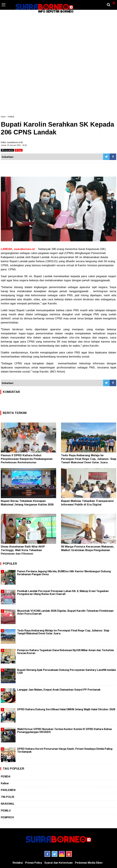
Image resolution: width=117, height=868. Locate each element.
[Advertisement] (58, 28)
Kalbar (5, 783)
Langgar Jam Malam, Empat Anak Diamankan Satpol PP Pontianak (59, 690)
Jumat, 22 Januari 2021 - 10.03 (14, 145)
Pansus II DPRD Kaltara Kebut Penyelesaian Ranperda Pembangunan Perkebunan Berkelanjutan (27, 459)
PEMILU (6, 811)
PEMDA (11, 117)
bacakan (7, 150)
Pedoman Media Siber (89, 863)
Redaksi (18, 863)
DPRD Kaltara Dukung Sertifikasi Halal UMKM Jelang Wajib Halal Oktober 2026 (66, 709)
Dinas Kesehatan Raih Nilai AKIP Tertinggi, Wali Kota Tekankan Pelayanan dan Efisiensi (23, 550)
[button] (114, 2)
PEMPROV (7, 817)
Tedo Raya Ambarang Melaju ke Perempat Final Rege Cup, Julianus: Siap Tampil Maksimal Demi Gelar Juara (89, 459)
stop (19, 150)
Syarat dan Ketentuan (58, 863)
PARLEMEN (8, 790)
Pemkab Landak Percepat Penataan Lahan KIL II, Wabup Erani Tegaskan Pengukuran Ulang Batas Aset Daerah (63, 593)
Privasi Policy (34, 863)
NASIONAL (8, 804)
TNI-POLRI (7, 797)
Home (3, 117)
